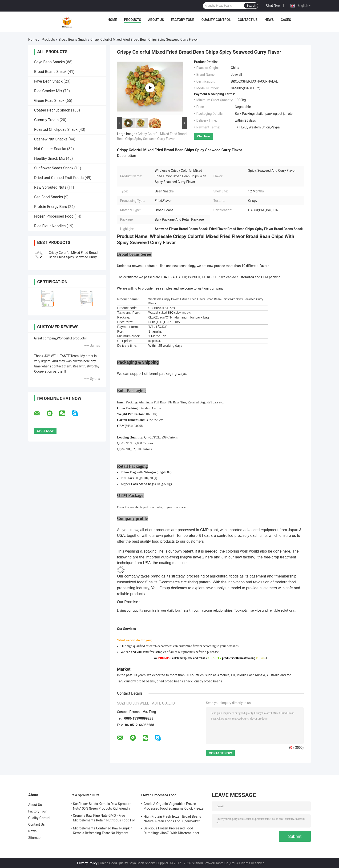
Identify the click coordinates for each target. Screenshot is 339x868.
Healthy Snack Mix (50, 158)
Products (133, 20)
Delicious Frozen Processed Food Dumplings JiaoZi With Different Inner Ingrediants (171, 831)
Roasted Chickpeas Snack (56, 129)
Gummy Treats (46, 120)
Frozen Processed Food (54, 216)
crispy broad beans (208, 681)
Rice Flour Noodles (50, 226)
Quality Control (216, 20)
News (269, 20)
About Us (156, 20)
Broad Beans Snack (73, 40)
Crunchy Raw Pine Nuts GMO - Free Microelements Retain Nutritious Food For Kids (104, 819)
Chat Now (273, 5)
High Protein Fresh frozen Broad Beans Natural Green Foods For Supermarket (172, 819)
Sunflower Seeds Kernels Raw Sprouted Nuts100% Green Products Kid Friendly (102, 806)
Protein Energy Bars (50, 207)
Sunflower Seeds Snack (54, 168)
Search (251, 6)
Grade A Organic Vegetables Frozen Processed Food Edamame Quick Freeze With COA (174, 807)
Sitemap (34, 838)
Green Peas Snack (49, 101)
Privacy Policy (87, 863)
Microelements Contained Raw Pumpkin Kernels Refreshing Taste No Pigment (103, 831)
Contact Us (247, 20)
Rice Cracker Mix (48, 91)
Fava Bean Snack (48, 81)
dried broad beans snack (175, 681)
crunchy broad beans (140, 681)
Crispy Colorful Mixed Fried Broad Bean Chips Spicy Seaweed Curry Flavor (73, 257)
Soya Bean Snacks (49, 62)
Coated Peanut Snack (52, 110)
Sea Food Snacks (48, 197)
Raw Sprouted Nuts (50, 187)
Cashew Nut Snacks (51, 139)
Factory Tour (183, 20)
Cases (286, 20)
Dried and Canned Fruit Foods (59, 178)
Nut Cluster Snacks (50, 149)
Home (112, 20)
